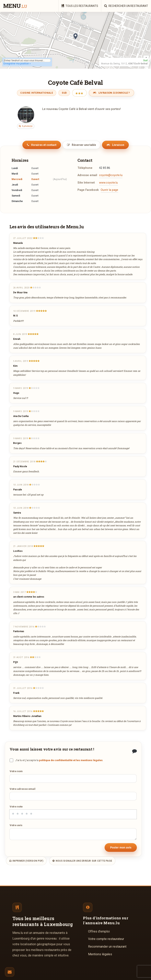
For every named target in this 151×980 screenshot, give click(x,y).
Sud (64, 93)
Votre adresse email (23, 789)
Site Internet (86, 183)
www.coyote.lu (108, 183)
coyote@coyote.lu (111, 175)
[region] (75, 40)
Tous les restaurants (80, 6)
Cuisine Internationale (37, 93)
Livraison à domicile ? (111, 93)
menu (15, 6)
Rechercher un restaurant (126, 6)
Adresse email (87, 175)
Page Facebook (88, 190)
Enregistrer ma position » (17, 64)
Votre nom (16, 771)
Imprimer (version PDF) (26, 861)
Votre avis (16, 825)
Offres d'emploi (99, 931)
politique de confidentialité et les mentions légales (71, 760)
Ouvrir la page (109, 190)
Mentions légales (100, 954)
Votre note (16, 806)
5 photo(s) (26, 126)
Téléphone (85, 168)
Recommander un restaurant (107, 947)
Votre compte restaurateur (106, 939)
